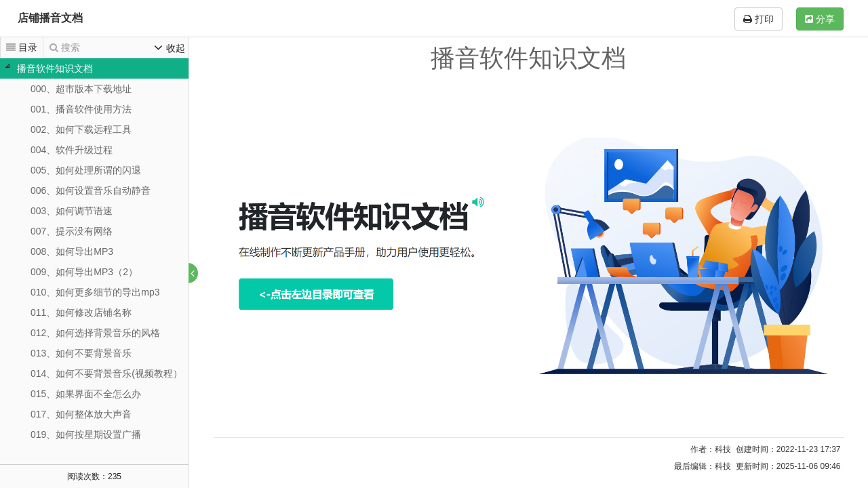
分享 (820, 19)
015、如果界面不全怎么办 (86, 394)
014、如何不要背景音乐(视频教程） (106, 373)
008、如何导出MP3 (72, 251)
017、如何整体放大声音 (81, 414)
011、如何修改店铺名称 (81, 312)
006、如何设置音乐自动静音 (91, 190)
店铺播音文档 (50, 18)
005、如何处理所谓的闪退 (86, 170)
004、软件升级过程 (72, 150)
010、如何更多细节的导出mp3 (95, 292)
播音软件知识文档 (55, 68)
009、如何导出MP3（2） (84, 272)
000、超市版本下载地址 (81, 89)
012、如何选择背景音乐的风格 (95, 333)
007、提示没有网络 (72, 231)
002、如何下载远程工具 (81, 129)
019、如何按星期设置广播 (86, 434)
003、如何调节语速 (72, 211)
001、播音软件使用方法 (81, 109)
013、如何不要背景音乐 (81, 353)
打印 (758, 19)
